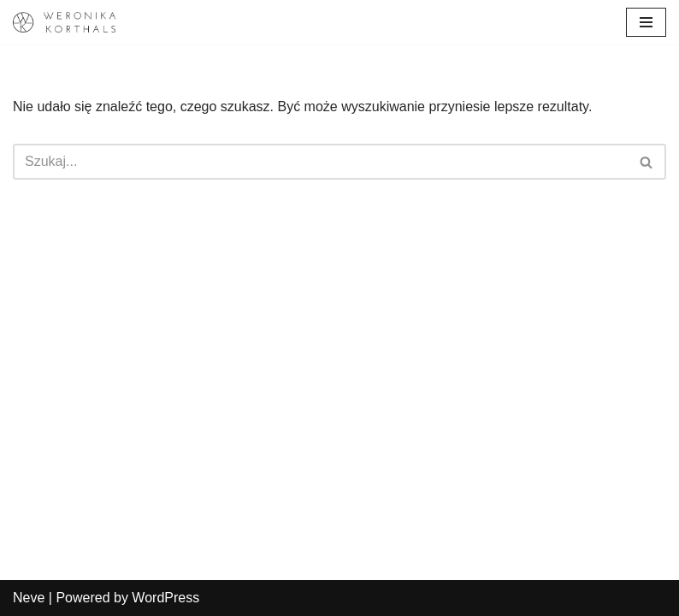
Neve (29, 598)
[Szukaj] (320, 162)
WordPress (165, 598)
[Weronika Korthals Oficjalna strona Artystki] (64, 22)
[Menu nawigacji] (646, 22)
